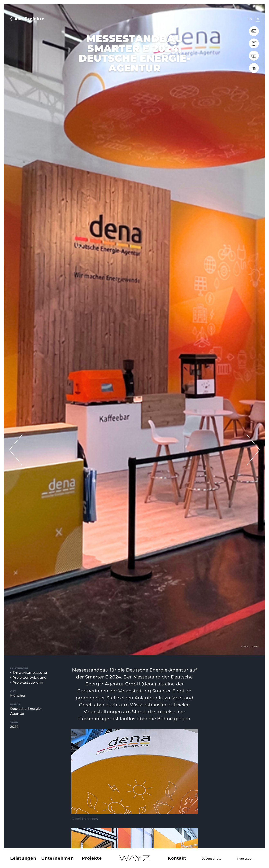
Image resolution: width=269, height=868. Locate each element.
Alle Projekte (29, 19)
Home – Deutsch (135, 858)
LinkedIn (254, 68)
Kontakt (177, 858)
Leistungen (23, 858)
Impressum (246, 859)
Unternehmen (58, 858)
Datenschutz (212, 859)
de (258, 19)
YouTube (254, 56)
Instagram (254, 43)
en (250, 19)
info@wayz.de (254, 31)
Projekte (92, 858)
